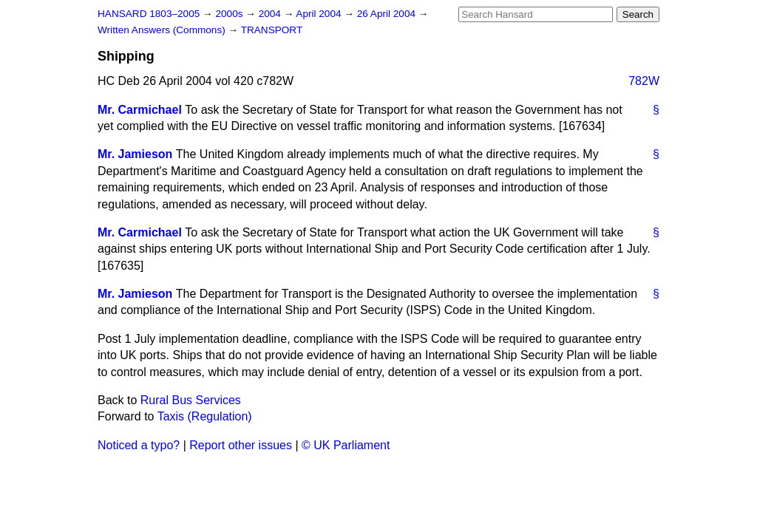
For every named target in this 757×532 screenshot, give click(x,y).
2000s (230, 14)
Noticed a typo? (139, 445)
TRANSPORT (272, 30)
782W (644, 81)
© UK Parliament (346, 445)
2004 (271, 14)
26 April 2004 (388, 14)
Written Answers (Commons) (163, 30)
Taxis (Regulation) (205, 416)
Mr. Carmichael (140, 110)
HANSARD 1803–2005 (149, 14)
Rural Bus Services (191, 400)
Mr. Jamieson (135, 154)
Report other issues (241, 445)
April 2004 (320, 14)
